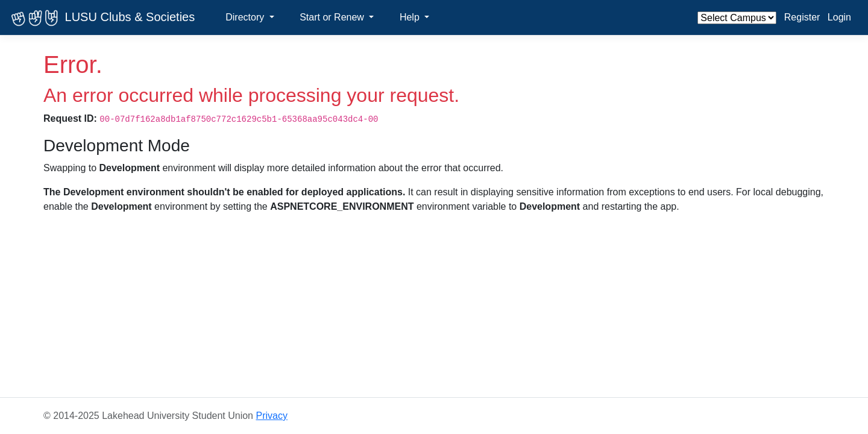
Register (802, 17)
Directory (246, 17)
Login (839, 17)
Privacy (271, 416)
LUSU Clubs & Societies (101, 18)
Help (411, 17)
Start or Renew (333, 17)
